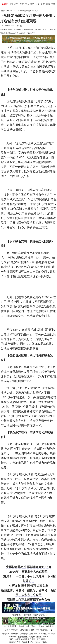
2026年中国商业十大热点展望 (29, 572)
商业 (27, 4)
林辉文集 (15, 586)
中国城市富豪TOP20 (38, 567)
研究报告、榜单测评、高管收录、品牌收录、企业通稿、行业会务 (29, 634)
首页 (22, 4)
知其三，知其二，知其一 (45, 30)
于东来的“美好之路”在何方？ (12, 30)
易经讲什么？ (29, 30)
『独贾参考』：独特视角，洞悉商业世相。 (29, 615)
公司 (38, 4)
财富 (48, 4)
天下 (43, 4)
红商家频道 (27, 11)
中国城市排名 (15, 567)
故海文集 (42, 586)
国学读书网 (28, 586)
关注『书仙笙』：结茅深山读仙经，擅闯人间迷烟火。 (29, 630)
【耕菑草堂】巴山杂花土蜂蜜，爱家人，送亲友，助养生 (29, 626)
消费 (32, 4)
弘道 (53, 4)
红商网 (17, 11)
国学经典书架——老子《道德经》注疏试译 (17, 33)
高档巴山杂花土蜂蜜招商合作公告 (28, 600)
